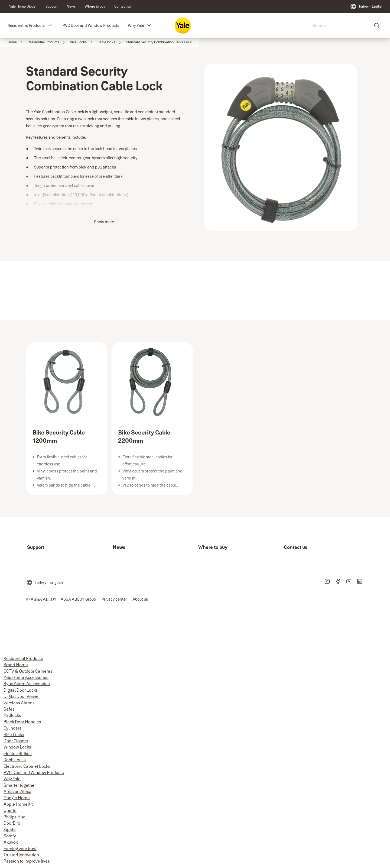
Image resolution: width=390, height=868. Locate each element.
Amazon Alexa (17, 791)
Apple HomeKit (18, 804)
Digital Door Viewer (22, 696)
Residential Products (26, 25)
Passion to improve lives (27, 861)
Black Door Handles (22, 722)
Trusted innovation (21, 855)
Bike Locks (14, 734)
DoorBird (12, 823)
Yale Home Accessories (26, 677)
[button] (50, 25)
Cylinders (12, 728)
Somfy (10, 836)
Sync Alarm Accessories (27, 684)
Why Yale (136, 25)
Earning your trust (20, 848)
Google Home (17, 798)
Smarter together (20, 785)
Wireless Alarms (19, 703)
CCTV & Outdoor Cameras (28, 671)
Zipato (10, 829)
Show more (104, 222)
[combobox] (346, 25)
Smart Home (16, 665)
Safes (9, 709)
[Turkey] (367, 7)
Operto (10, 810)
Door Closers (16, 741)
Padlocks (12, 715)
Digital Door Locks (21, 690)
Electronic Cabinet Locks (27, 766)
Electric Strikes (18, 753)
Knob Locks (15, 760)
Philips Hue (14, 817)
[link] (23, 7)
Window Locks (17, 747)
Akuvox (11, 842)
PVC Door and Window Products (91, 25)
